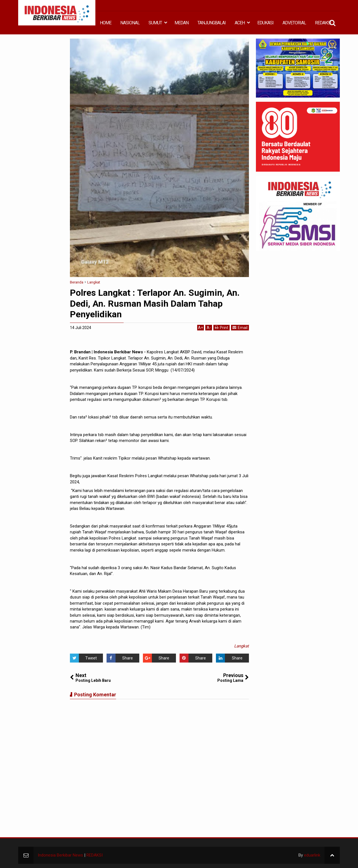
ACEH (240, 23)
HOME (106, 23)
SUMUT (155, 23)
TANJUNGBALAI (212, 23)
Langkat (242, 646)
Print (222, 327)
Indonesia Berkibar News (60, 855)
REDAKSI (323, 23)
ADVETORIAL (294, 23)
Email (240, 327)
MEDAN (182, 23)
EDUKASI (265, 23)
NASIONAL (130, 23)
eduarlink (312, 855)
